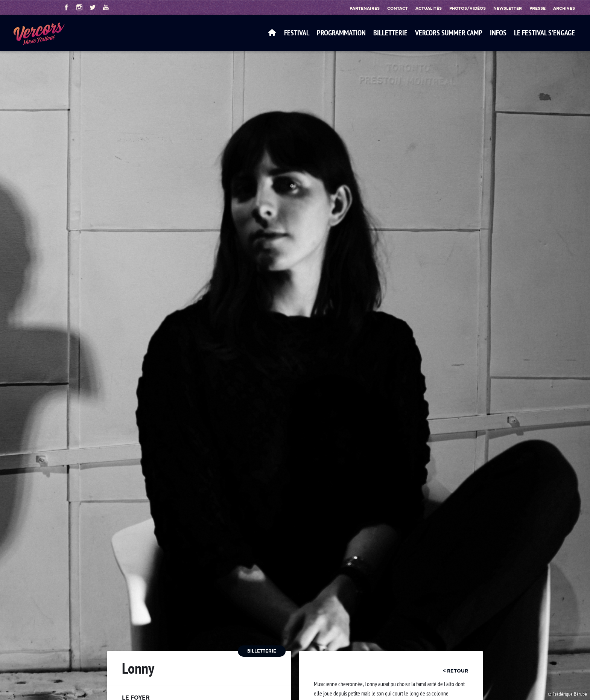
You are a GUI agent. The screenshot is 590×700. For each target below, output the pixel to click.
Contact (398, 8)
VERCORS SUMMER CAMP (449, 33)
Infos (498, 33)
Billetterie (390, 33)
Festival (297, 33)
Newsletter (508, 8)
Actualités (429, 8)
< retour (455, 671)
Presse (538, 8)
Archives (564, 8)
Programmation (341, 33)
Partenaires (365, 8)
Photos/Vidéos (468, 8)
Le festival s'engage (544, 33)
